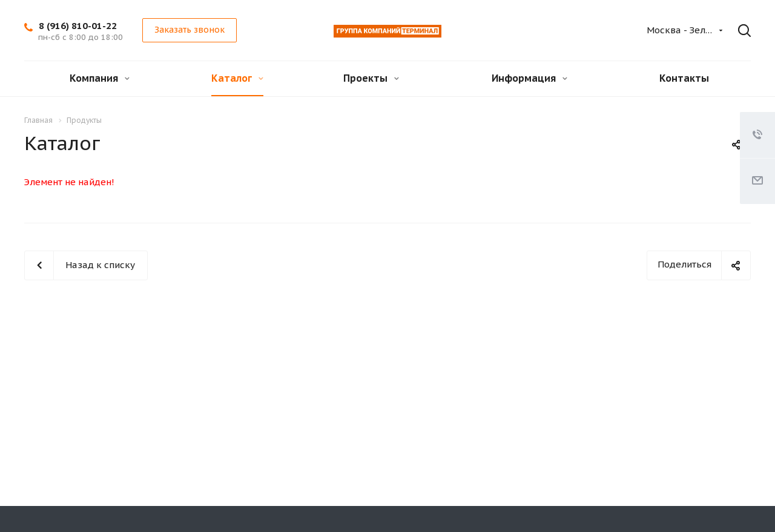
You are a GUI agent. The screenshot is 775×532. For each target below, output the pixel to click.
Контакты (684, 78)
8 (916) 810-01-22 (78, 26)
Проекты (371, 78)
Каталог (237, 78)
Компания (100, 78)
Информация (529, 78)
